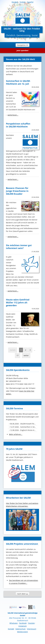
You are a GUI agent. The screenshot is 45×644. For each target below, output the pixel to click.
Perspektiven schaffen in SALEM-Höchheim (18, 125)
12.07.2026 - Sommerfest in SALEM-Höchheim (24, 427)
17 (18, 355)
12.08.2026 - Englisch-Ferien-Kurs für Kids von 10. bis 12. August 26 (24, 430)
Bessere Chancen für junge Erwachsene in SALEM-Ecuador (17, 191)
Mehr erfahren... (16, 434)
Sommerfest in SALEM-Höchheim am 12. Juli (18, 82)
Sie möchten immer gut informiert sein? (19, 247)
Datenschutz (21, 629)
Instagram (23, 626)
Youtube (31, 623)
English (23, 2)
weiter (26, 355)
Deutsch (15, 2)
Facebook (23, 623)
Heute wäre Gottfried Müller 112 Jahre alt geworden (18, 302)
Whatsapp (14, 623)
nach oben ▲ (22, 594)
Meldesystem (22, 632)
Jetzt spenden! (22, 50)
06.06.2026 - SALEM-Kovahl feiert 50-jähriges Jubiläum (24, 424)
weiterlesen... (13, 115)
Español (30, 2)
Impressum (32, 629)
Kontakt (11, 629)
